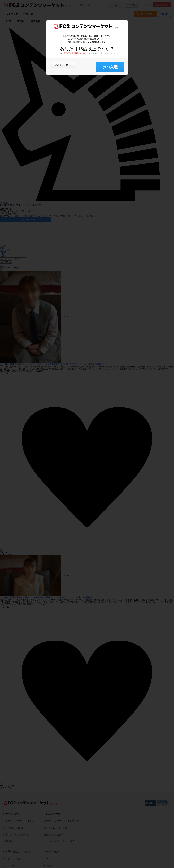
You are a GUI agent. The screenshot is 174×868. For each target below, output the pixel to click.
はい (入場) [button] (110, 67)
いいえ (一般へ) (63, 65)
